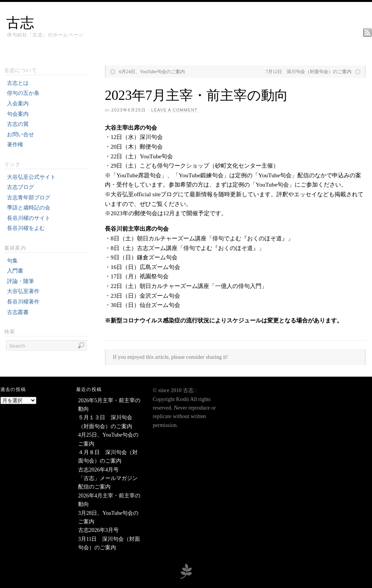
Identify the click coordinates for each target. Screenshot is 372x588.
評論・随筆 (20, 281)
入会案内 (18, 104)
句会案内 (18, 114)
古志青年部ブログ (29, 198)
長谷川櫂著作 (23, 302)
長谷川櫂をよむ (26, 228)
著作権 (15, 145)
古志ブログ (20, 187)
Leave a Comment (174, 110)
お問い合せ (20, 135)
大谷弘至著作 (23, 291)
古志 (20, 23)
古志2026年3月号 (98, 530)
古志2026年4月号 (98, 470)
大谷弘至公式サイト (31, 177)
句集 (12, 261)
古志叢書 (18, 312)
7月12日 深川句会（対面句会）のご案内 (309, 72)
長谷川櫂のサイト (29, 218)
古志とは (18, 83)
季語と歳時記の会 (29, 208)
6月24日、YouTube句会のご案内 (152, 72)
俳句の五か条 (23, 93)
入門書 (15, 271)
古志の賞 (18, 124)
